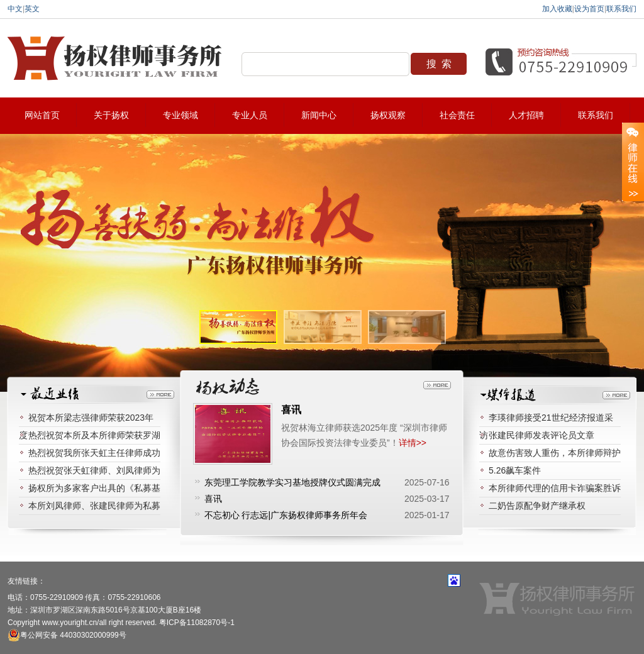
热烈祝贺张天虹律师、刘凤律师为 (94, 470)
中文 (15, 9)
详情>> (413, 443)
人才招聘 (526, 115)
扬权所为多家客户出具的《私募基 (94, 488)
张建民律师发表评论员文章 (541, 435)
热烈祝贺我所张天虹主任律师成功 (94, 453)
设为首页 (589, 9)
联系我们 (621, 9)
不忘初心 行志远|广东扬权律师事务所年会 (286, 515)
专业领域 (180, 115)
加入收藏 (557, 9)
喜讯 (291, 410)
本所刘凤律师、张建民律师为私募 (94, 506)
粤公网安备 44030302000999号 (67, 635)
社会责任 (457, 115)
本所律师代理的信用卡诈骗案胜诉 (555, 488)
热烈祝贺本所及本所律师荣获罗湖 (94, 435)
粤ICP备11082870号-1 (197, 623)
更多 (160, 395)
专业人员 (250, 115)
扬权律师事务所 (116, 58)
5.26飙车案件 (515, 470)
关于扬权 (111, 115)
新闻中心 (319, 115)
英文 (32, 9)
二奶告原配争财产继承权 (537, 506)
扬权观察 (388, 115)
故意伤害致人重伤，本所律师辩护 (555, 453)
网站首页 (42, 115)
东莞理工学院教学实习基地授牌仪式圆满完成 (292, 482)
